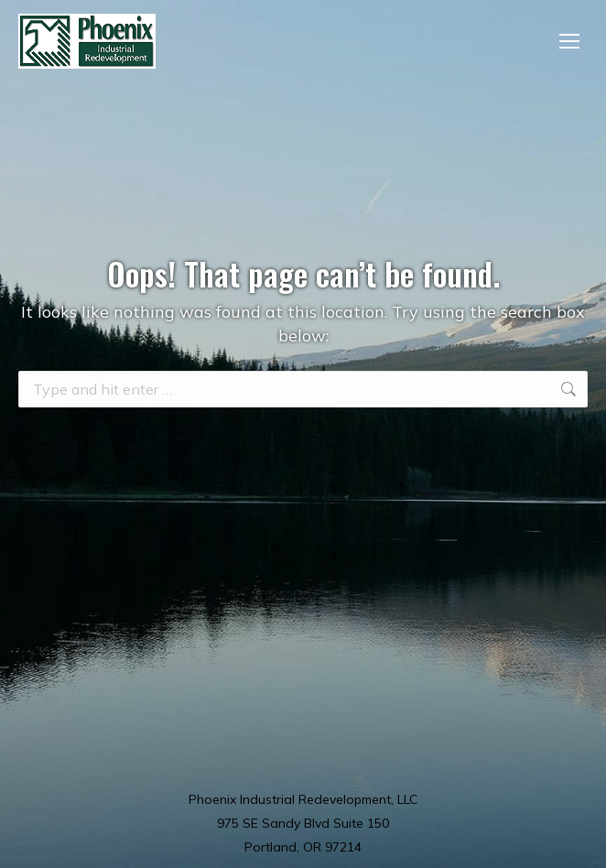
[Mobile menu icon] (569, 41)
